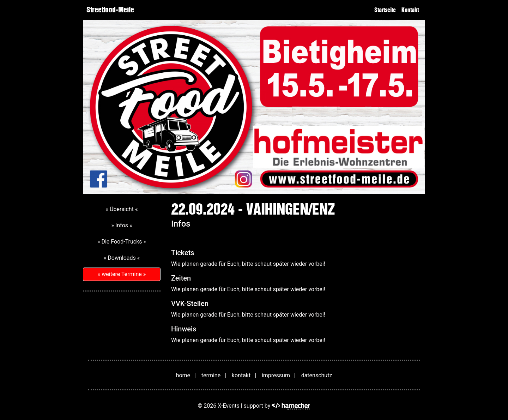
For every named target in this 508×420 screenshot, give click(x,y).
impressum (276, 375)
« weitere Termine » (122, 274)
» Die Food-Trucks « (122, 242)
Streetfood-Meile (110, 10)
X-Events (228, 406)
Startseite (385, 10)
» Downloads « (122, 258)
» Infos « (122, 225)
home (183, 375)
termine (211, 375)
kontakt (241, 375)
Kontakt (410, 10)
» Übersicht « (122, 209)
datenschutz (317, 375)
